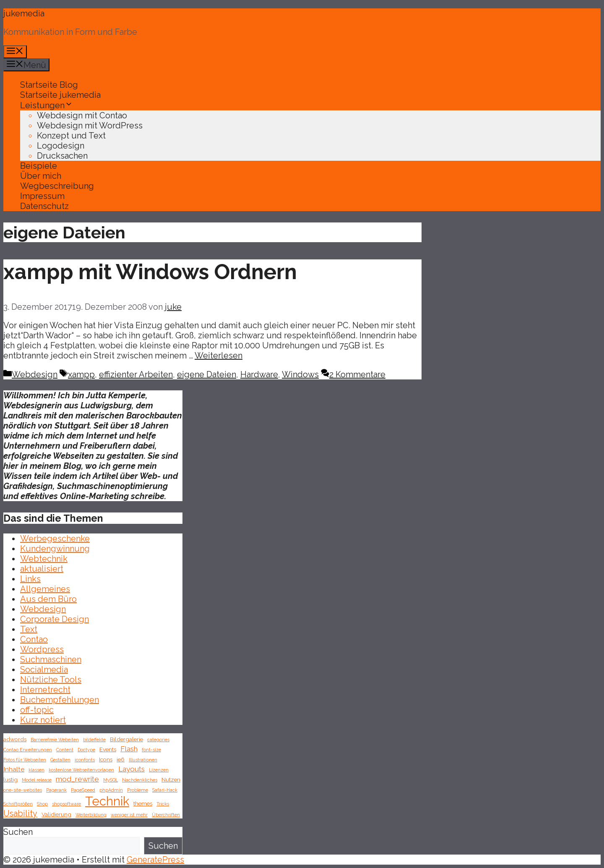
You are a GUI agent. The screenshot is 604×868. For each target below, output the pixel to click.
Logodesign (61, 146)
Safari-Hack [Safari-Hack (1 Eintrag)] (165, 790)
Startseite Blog (49, 85)
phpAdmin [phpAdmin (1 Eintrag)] (111, 790)
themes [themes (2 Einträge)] (143, 803)
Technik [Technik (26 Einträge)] (107, 801)
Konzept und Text (71, 136)
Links (30, 579)
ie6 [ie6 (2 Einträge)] (121, 759)
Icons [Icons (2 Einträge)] (106, 759)
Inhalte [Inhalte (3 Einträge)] (14, 769)
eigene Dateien (207, 374)
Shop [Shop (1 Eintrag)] (42, 804)
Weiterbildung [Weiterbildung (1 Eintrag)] (91, 815)
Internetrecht (45, 690)
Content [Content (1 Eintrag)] (65, 750)
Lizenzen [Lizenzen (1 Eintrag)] (159, 770)
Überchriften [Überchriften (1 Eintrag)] (166, 815)
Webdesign (35, 374)
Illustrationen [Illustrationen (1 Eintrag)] (143, 760)
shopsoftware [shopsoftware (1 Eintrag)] (66, 804)
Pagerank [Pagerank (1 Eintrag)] (56, 790)
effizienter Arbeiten (136, 374)
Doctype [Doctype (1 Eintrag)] (86, 750)
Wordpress (42, 649)
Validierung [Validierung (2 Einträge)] (56, 814)
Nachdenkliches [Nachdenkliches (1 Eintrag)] (140, 780)
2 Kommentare (357, 374)
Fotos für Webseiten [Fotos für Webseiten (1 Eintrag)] (25, 760)
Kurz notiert (43, 720)
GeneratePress (155, 860)
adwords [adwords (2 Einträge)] (15, 739)
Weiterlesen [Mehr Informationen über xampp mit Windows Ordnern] (219, 356)
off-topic (37, 710)
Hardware (259, 374)
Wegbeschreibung (57, 186)
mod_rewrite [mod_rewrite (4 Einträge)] (77, 779)
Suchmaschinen (51, 659)
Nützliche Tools (51, 680)
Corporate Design (55, 619)
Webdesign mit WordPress (90, 125)
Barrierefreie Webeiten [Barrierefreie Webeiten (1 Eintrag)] (55, 740)
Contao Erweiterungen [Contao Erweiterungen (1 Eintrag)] (28, 750)
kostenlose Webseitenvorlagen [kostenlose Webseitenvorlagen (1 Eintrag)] (81, 770)
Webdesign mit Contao (82, 115)
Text (29, 629)
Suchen (18, 832)
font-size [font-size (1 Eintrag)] (151, 750)
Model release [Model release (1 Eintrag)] (37, 780)
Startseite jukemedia (60, 95)
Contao (34, 639)
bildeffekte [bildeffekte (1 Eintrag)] (94, 740)
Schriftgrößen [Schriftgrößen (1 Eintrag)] (18, 804)
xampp (81, 374)
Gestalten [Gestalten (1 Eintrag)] (60, 760)
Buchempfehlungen (60, 700)
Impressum (42, 196)
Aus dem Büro (48, 599)
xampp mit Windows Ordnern (150, 272)
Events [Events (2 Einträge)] (108, 749)
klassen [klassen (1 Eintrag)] (36, 770)
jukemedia (24, 13)
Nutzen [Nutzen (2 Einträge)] (171, 779)
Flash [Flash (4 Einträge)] (129, 749)
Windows (300, 374)
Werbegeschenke (55, 539)
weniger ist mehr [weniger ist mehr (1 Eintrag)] (129, 815)
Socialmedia (44, 669)
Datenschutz (44, 206)
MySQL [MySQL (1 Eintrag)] (111, 780)
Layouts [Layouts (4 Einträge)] (131, 769)
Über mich (41, 176)
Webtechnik (44, 559)
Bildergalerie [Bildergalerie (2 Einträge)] (126, 739)
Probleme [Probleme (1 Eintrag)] (138, 790)
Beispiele (39, 166)
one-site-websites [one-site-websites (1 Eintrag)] (23, 790)
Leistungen (47, 105)
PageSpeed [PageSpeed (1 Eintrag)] (83, 790)
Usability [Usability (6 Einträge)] (20, 813)
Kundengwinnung (55, 549)
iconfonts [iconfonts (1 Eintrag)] (85, 760)
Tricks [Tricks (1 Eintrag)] (163, 804)
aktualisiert (42, 569)
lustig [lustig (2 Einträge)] (10, 779)
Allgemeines (45, 589)
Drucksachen (62, 156)
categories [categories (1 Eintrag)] (158, 740)
